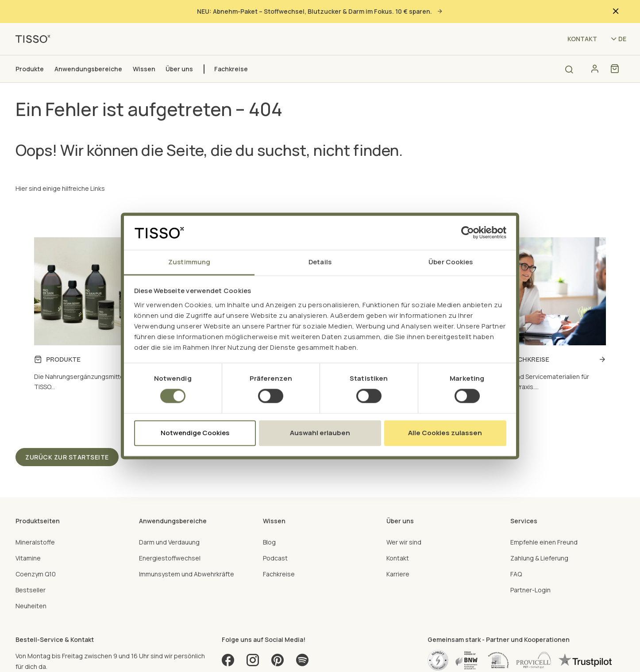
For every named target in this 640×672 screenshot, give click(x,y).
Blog (269, 542)
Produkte (30, 69)
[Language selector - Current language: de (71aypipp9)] (618, 39)
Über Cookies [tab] (451, 262)
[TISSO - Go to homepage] (36, 38)
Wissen (144, 69)
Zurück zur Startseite (67, 457)
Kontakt (582, 39)
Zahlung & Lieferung (539, 558)
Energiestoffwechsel (170, 558)
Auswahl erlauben (320, 433)
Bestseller (31, 590)
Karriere (398, 574)
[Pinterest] (278, 663)
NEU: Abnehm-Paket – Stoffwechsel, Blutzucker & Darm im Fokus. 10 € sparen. (320, 12)
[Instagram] (253, 663)
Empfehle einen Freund (544, 542)
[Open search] (569, 69)
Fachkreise (231, 69)
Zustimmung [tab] (189, 262)
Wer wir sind (404, 542)
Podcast (275, 558)
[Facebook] (228, 663)
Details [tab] (320, 262)
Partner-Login (530, 590)
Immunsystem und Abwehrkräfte (187, 574)
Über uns (179, 69)
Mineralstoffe (35, 542)
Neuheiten (31, 606)
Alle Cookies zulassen (445, 433)
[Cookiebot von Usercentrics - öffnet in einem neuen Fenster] (468, 233)
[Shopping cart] (615, 69)
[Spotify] (302, 663)
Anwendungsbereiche (88, 69)
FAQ (516, 574)
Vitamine (28, 558)
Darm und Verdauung (169, 542)
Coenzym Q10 (36, 574)
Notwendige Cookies (195, 433)
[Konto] (595, 69)
